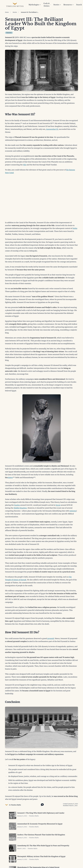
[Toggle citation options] (42, 804)
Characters (9, 33)
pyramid (51, 638)
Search (79, 5)
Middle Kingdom (20, 508)
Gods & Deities (47, 5)
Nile (25, 165)
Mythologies (35, 5)
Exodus (17, 505)
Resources (69, 5)
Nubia (75, 228)
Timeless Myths (16, 805)
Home (7, 12)
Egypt (58, 505)
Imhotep (73, 511)
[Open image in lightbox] (41, 70)
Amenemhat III (52, 129)
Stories (57, 5)
